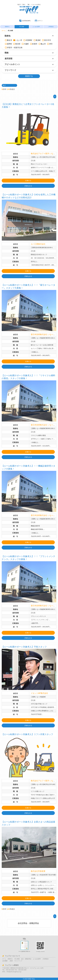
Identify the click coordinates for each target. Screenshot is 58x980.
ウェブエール (29, 7)
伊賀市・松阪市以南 (14, 48)
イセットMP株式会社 (40, 693)
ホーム (4, 31)
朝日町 (17, 44)
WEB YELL (31, 979)
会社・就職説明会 (26, 959)
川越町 (25, 44)
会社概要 (5, 961)
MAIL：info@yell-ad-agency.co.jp (12, 972)
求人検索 (22, 27)
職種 (7, 53)
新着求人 (7, 27)
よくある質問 (36, 27)
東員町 (37, 40)
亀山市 (42, 44)
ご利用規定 (51, 27)
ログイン (40, 21)
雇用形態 (8, 59)
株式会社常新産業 (38, 871)
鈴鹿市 (34, 44)
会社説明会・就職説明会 (28, 923)
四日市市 (47, 40)
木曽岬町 (28, 40)
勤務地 (7, 36)
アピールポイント (12, 64)
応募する (28, 181)
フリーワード (10, 70)
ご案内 (11, 961)
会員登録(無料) (26, 21)
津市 (50, 44)
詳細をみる (28, 186)
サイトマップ (18, 961)
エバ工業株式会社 (38, 244)
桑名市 (9, 40)
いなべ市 (18, 40)
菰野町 (9, 44)
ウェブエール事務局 (12, 965)
